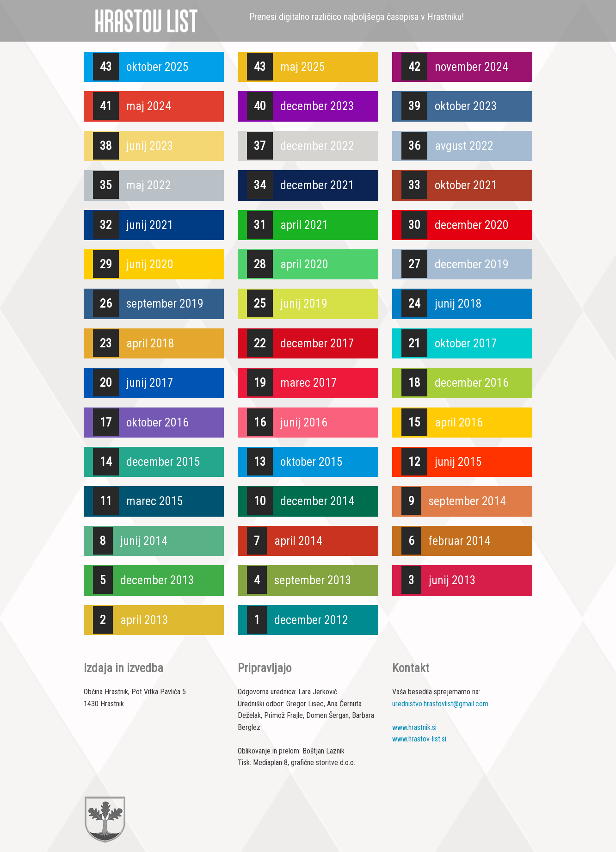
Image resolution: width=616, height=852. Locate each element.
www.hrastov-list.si (419, 739)
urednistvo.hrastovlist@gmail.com (440, 704)
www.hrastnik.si (414, 727)
